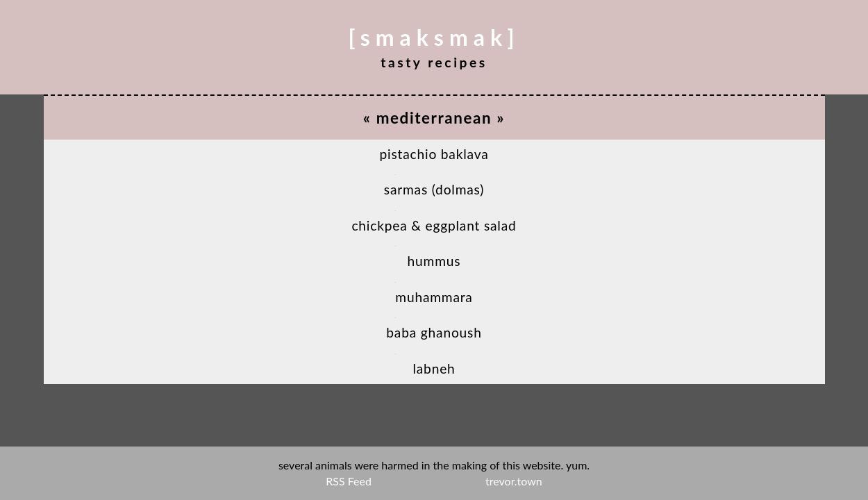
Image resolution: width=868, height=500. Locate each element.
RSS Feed (349, 481)
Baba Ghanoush (434, 332)
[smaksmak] (434, 37)
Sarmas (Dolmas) (434, 189)
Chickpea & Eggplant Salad (434, 225)
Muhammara (434, 297)
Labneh (434, 368)
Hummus (434, 261)
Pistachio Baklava (434, 154)
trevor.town (514, 481)
